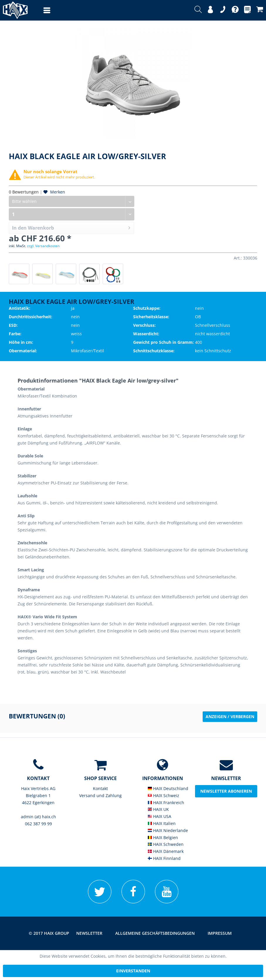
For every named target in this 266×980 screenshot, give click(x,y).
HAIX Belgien (163, 837)
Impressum (220, 933)
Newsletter (89, 933)
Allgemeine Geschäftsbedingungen (155, 933)
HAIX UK (158, 809)
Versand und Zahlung (100, 795)
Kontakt (100, 788)
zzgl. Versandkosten (43, 246)
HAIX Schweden (166, 844)
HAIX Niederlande (168, 830)
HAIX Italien (162, 823)
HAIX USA (160, 816)
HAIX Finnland (164, 858)
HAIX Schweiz (164, 795)
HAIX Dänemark (166, 851)
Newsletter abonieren (226, 791)
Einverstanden (133, 971)
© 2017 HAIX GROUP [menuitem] (49, 933)
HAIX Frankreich (166, 803)
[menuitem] (41, 10)
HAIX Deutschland (168, 788)
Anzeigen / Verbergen (230, 717)
